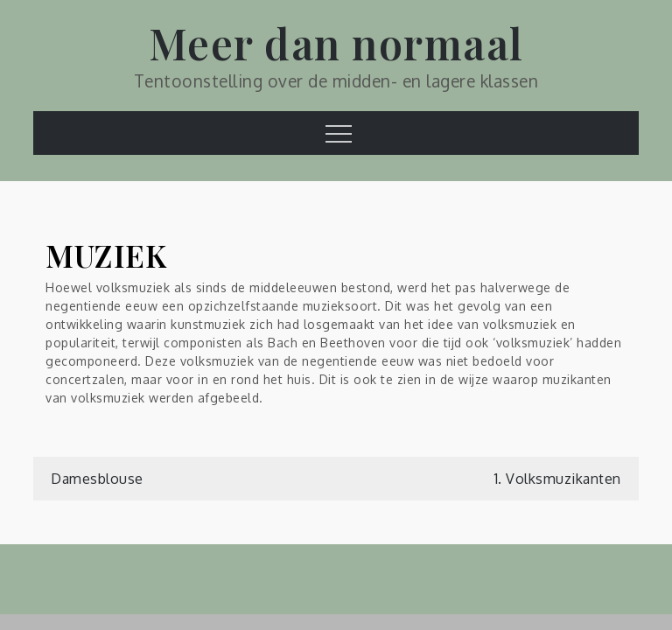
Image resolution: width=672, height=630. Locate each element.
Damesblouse (97, 479)
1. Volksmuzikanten (558, 479)
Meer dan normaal (336, 43)
